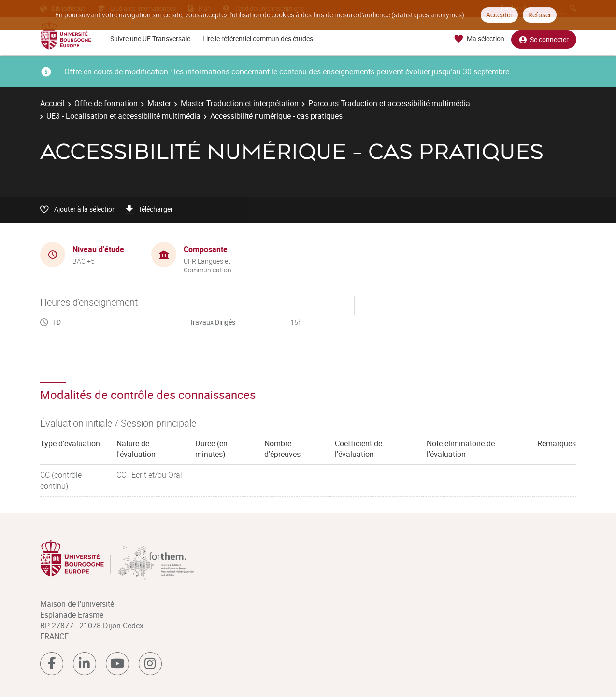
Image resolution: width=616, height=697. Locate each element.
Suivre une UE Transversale (150, 38)
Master (159, 103)
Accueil (52, 103)
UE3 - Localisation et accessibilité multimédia (123, 116)
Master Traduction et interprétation (240, 103)
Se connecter (544, 39)
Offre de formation (106, 103)
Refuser (540, 15)
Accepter (499, 15)
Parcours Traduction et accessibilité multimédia (389, 103)
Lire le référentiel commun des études (258, 38)
